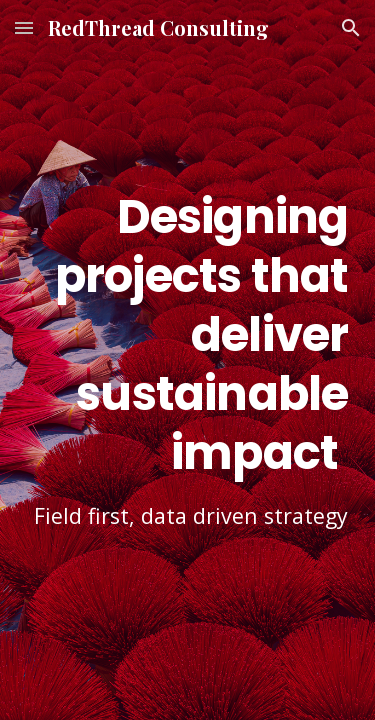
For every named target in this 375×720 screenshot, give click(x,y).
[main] (188, 360)
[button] (24, 27)
